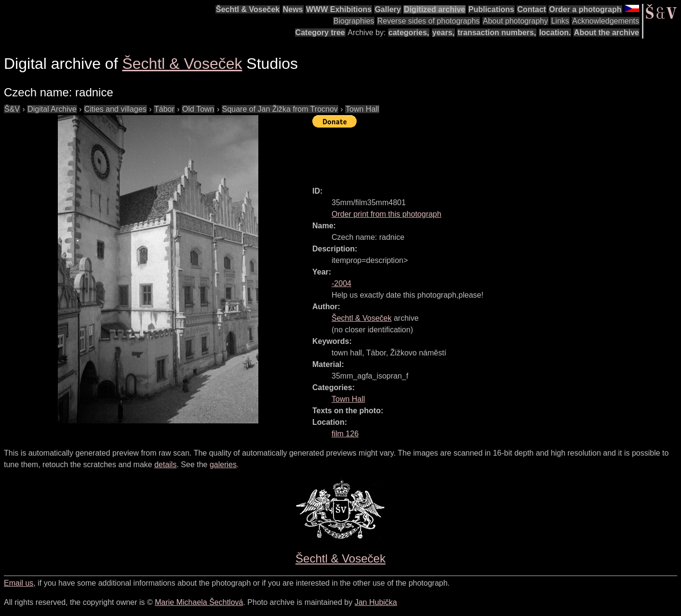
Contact (532, 9)
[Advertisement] (488, 153)
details (165, 465)
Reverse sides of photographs (429, 21)
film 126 (345, 434)
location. (555, 33)
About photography (515, 21)
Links (560, 21)
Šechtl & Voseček (248, 9)
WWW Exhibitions (339, 9)
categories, (409, 33)
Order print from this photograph (387, 214)
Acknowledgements (606, 21)
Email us (19, 583)
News (293, 9)
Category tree (320, 33)
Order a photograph (585, 9)
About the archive (607, 33)
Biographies (354, 21)
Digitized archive (434, 9)
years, (443, 33)
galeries (223, 465)
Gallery (387, 9)
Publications (491, 9)
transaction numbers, (497, 33)
